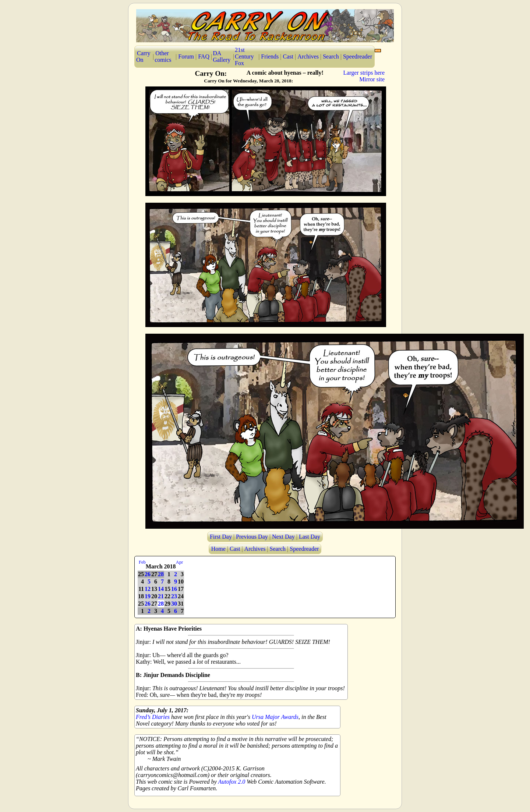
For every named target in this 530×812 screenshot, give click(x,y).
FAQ (204, 56)
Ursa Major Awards (275, 717)
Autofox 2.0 (232, 782)
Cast (288, 56)
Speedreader (358, 56)
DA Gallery (222, 56)
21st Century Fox (244, 56)
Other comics (163, 56)
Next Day (283, 537)
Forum (186, 56)
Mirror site (372, 79)
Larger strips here (364, 73)
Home (218, 549)
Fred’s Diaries (153, 717)
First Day (221, 537)
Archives (308, 56)
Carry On (143, 56)
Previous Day (252, 537)
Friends (270, 56)
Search (331, 56)
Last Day (310, 537)
